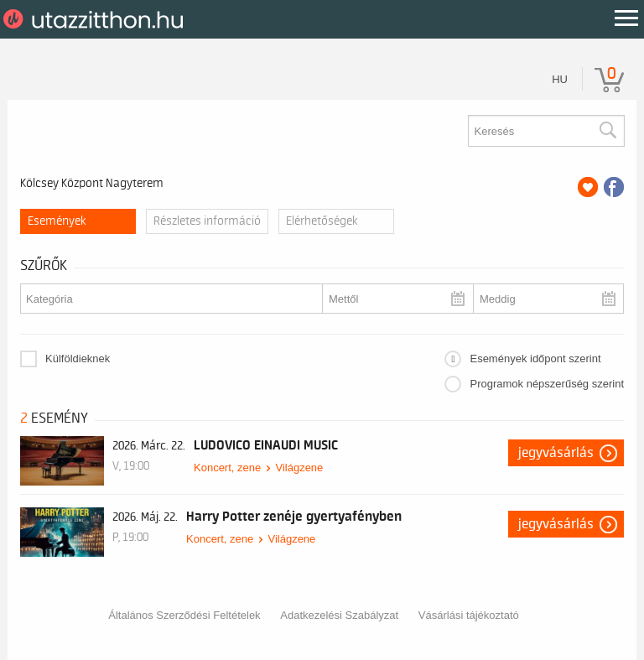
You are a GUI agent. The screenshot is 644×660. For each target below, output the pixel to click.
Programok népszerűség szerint (547, 384)
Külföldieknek (78, 359)
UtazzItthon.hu (96, 19)
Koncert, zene (227, 468)
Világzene (299, 468)
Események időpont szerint (535, 359)
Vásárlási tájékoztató (469, 615)
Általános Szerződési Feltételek (184, 615)
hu (560, 79)
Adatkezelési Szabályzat (339, 615)
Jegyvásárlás (556, 453)
